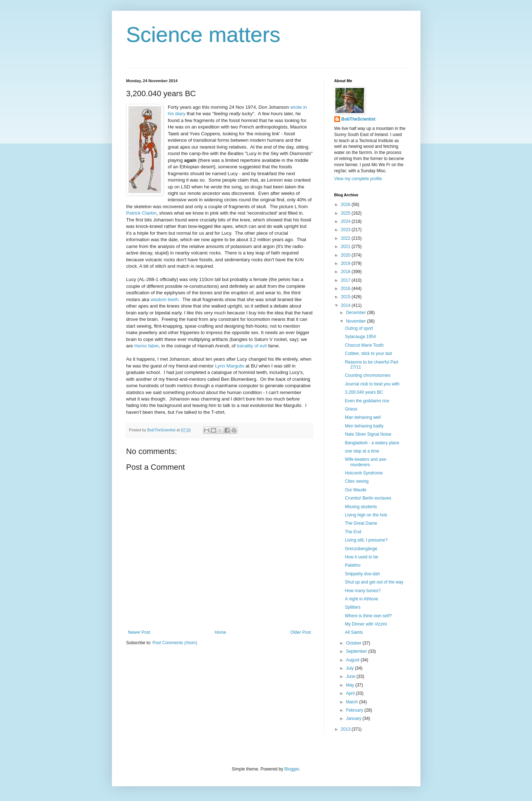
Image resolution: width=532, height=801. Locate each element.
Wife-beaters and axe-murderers (366, 462)
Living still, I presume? (366, 540)
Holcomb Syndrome (364, 473)
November (356, 321)
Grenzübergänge (361, 549)
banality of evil (252, 346)
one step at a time (362, 451)
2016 (346, 289)
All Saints (354, 632)
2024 (346, 221)
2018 (346, 272)
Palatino (352, 565)
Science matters (203, 35)
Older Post (301, 632)
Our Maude (356, 490)
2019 (346, 263)
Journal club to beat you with (372, 384)
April (351, 693)
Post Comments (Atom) (175, 643)
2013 (346, 729)
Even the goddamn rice (367, 401)
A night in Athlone (361, 599)
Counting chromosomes (368, 375)
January (354, 718)
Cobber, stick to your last (368, 353)
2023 (346, 230)
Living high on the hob (366, 515)
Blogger (292, 769)
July (350, 668)
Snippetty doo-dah (362, 574)
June (351, 676)
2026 (346, 205)
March (352, 702)
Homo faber (146, 346)
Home (220, 632)
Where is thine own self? (368, 616)
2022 (346, 238)
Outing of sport (359, 328)
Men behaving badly (364, 426)
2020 (346, 255)
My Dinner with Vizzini (366, 624)
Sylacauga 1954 (360, 337)
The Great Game (361, 523)
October (354, 643)
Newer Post (139, 632)
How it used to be (361, 557)
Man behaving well (362, 417)
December (356, 313)
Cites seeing (357, 481)
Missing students (361, 507)
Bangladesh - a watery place (372, 443)
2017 (346, 280)
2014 (346, 305)
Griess (351, 409)
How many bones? (362, 591)
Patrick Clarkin (142, 213)
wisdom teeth (165, 299)
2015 (346, 297)
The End (353, 532)
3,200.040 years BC (364, 392)
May (350, 685)
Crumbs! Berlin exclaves (368, 498)
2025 (346, 213)
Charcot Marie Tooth (364, 345)
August (353, 660)
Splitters (352, 607)
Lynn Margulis (230, 366)
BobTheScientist (359, 119)
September (357, 651)
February (355, 710)
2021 (346, 247)
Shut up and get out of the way (374, 582)
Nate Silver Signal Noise (368, 434)
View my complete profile (358, 179)
